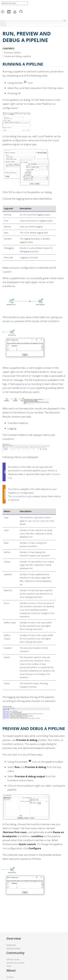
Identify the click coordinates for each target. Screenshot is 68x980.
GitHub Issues (13, 959)
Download (11, 945)
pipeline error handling (28, 384)
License (10, 977)
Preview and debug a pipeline (18, 56)
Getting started (13, 948)
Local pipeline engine (23, 496)
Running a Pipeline (13, 53)
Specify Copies (39, 521)
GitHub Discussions (15, 963)
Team (9, 966)
